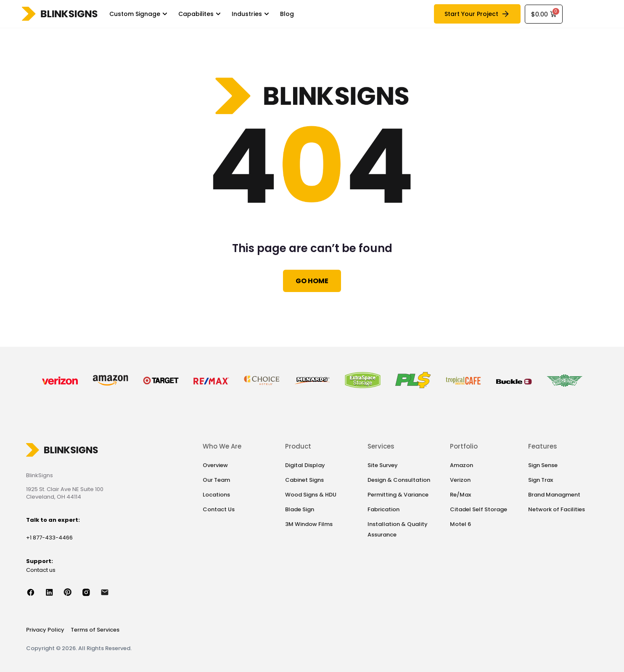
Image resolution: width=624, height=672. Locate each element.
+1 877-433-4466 (49, 538)
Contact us (41, 570)
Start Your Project (477, 14)
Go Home (312, 281)
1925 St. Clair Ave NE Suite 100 (65, 489)
